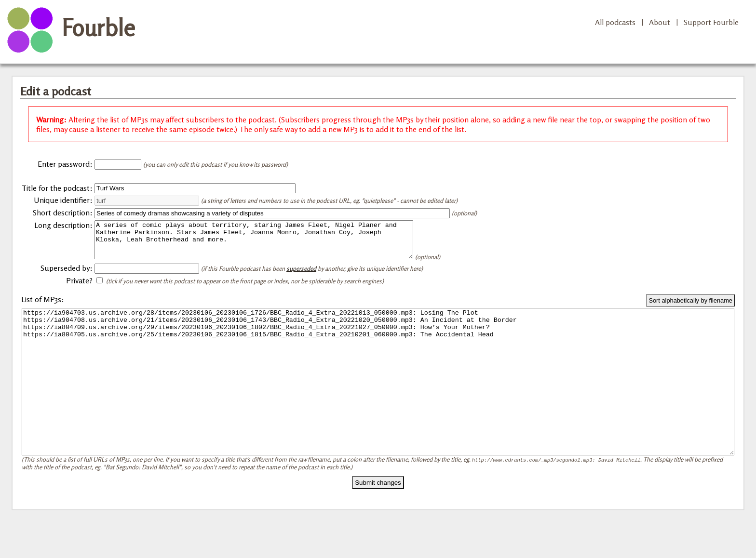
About (660, 22)
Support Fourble (711, 22)
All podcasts (615, 22)
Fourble (98, 27)
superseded (301, 276)
